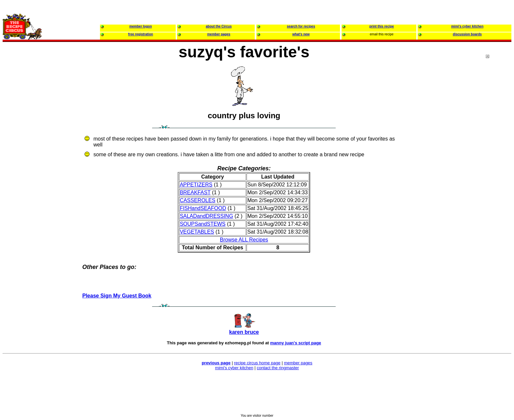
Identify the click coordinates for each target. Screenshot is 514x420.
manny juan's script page (296, 343)
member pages (298, 363)
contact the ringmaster (278, 368)
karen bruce (244, 332)
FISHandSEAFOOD (203, 208)
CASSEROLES (197, 200)
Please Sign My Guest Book (117, 296)
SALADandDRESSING (206, 216)
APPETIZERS (196, 185)
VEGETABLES (197, 232)
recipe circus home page (257, 363)
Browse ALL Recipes (244, 240)
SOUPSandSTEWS (203, 224)
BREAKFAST (195, 192)
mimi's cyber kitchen (234, 368)
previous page (216, 363)
